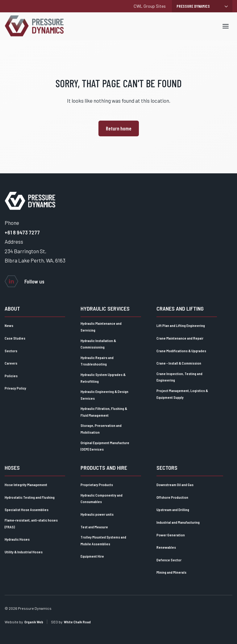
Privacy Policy (15, 388)
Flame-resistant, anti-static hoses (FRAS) (31, 523)
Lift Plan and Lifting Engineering (181, 325)
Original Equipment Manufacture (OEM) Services (105, 446)
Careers (11, 363)
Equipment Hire (92, 556)
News (9, 325)
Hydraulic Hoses (17, 539)
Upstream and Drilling (173, 510)
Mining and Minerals (171, 572)
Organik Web (34, 622)
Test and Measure (94, 527)
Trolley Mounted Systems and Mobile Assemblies (103, 540)
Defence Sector (169, 560)
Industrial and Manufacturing (178, 522)
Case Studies (15, 338)
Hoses (12, 468)
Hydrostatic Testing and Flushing (30, 497)
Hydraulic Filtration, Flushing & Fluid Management (104, 412)
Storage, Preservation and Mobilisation (101, 429)
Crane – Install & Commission (179, 363)
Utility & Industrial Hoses (24, 552)
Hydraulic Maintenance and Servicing (101, 327)
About (12, 308)
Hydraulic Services (105, 308)
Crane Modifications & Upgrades (181, 351)
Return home (119, 128)
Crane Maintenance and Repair (180, 338)
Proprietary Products (97, 485)
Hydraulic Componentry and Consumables (102, 498)
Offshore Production (172, 497)
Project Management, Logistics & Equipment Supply (182, 394)
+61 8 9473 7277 (22, 232)
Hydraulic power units (97, 514)
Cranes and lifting (180, 308)
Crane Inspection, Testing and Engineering (179, 377)
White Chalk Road (77, 622)
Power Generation (171, 535)
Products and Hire (104, 468)
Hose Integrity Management (26, 485)
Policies (11, 376)
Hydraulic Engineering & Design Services (104, 395)
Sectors (11, 351)
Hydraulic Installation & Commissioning (98, 344)
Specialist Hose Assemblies (27, 510)
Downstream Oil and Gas (175, 485)
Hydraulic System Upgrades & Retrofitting (103, 378)
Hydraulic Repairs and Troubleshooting (97, 361)
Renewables (166, 547)
